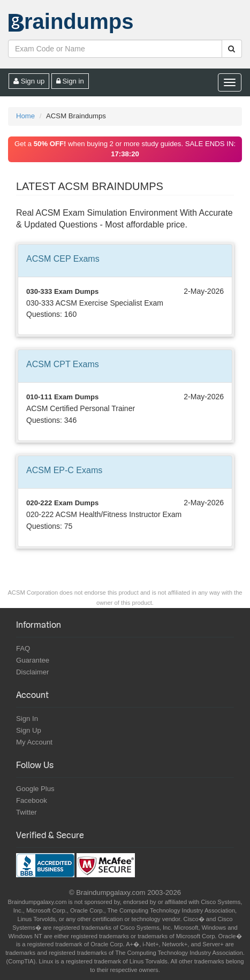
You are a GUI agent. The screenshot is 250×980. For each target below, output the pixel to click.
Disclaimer (32, 672)
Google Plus (35, 789)
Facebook (32, 800)
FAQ (23, 648)
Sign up (29, 81)
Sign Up (29, 730)
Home (25, 116)
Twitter (26, 812)
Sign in (70, 81)
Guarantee (33, 660)
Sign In (27, 719)
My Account (34, 742)
